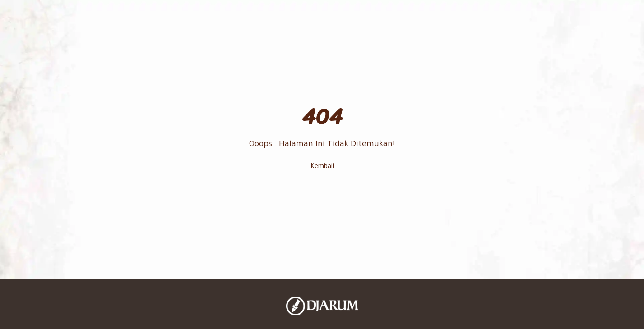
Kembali (322, 167)
